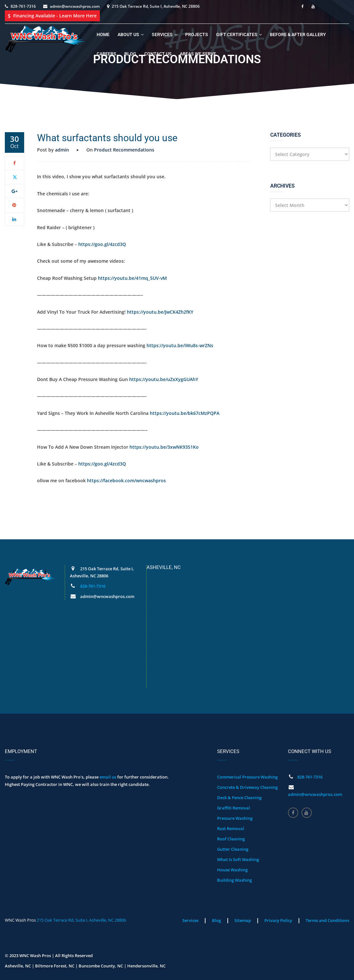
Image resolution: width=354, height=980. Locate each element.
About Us (128, 34)
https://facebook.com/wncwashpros (126, 480)
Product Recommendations (124, 150)
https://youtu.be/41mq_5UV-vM (132, 278)
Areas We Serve (198, 54)
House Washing (232, 870)
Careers (106, 54)
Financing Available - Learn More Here (52, 16)
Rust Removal (231, 828)
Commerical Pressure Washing (247, 777)
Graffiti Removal (234, 808)
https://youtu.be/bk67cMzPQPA (185, 413)
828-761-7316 (23, 6)
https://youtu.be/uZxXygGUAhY (164, 379)
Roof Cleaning (231, 839)
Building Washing (234, 880)
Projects (197, 34)
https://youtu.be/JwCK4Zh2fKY (160, 312)
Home (103, 34)
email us (108, 777)
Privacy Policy (278, 920)
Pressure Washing (235, 818)
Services (162, 34)
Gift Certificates (237, 34)
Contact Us (158, 54)
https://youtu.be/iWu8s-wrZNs (180, 345)
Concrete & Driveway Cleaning (247, 787)
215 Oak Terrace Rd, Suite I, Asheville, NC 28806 (81, 920)
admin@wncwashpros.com (75, 6)
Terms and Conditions (327, 920)
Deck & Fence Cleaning (239, 798)
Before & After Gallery (298, 34)
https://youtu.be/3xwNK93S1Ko (164, 447)
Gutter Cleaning (233, 849)
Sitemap (243, 920)
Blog (130, 54)
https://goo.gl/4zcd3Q (102, 244)
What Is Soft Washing (238, 859)
